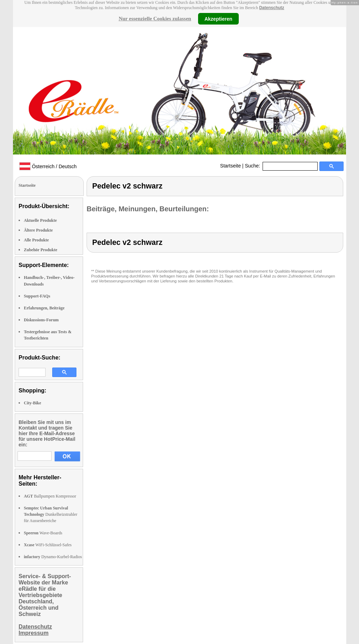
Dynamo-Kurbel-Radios (53, 557)
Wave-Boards (43, 533)
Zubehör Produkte (40, 250)
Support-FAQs (37, 296)
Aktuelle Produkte (40, 220)
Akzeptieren (218, 19)
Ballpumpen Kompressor (50, 496)
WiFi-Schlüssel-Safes (48, 545)
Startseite (231, 166)
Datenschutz (272, 8)
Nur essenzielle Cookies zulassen (155, 19)
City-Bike (32, 403)
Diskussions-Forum (41, 320)
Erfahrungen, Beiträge (44, 308)
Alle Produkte (36, 240)
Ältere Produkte (38, 230)
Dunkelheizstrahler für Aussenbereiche (51, 514)
